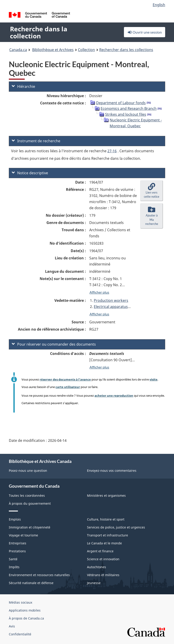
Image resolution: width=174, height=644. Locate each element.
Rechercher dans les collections (126, 50)
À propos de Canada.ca (26, 618)
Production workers (111, 300)
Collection (86, 50)
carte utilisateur (68, 387)
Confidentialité (20, 634)
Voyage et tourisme (23, 535)
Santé (13, 559)
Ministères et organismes (106, 495)
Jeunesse (94, 583)
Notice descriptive (30, 173)
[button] (152, 191)
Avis (12, 626)
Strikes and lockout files (126, 114)
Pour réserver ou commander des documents (54, 344)
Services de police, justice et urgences (116, 527)
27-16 (112, 151)
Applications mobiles (25, 610)
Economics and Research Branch (129, 108)
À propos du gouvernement (30, 503)
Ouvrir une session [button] (145, 32)
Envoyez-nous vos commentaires (112, 471)
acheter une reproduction (114, 396)
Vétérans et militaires (103, 575)
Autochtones (97, 567)
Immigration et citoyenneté (30, 527)
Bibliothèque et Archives (53, 50)
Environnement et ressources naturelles (39, 575)
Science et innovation (103, 559)
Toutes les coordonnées (27, 495)
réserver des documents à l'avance (65, 379)
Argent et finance (100, 551)
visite (153, 379)
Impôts (14, 567)
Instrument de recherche (36, 141)
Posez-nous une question (28, 471)
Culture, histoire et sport (106, 519)
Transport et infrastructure (108, 535)
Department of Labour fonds (121, 103)
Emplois (15, 519)
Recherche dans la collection (39, 32)
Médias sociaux (21, 602)
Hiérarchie (23, 86)
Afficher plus (99, 292)
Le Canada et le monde (104, 543)
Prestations (17, 551)
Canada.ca (18, 50)
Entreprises (18, 543)
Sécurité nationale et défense (31, 583)
